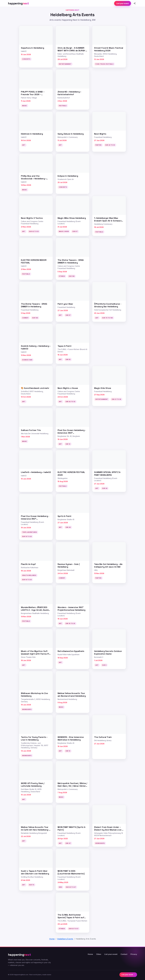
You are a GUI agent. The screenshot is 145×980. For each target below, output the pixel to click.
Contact (124, 954)
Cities (99, 954)
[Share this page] (135, 3)
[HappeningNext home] (18, 3)
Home (90, 954)
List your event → (128, 975)
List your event (123, 3)
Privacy (134, 954)
